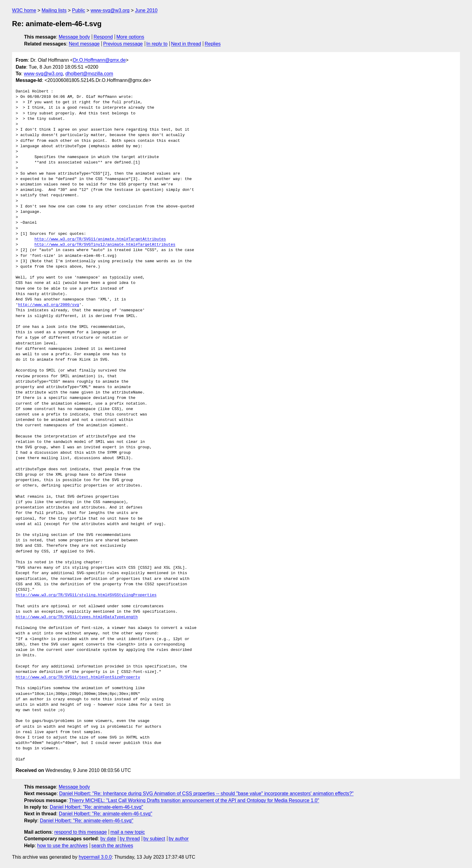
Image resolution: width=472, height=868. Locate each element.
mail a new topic (128, 832)
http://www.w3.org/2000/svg (49, 305)
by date (108, 839)
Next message (84, 44)
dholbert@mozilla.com (89, 74)
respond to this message (80, 832)
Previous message (123, 44)
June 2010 (146, 10)
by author (179, 839)
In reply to (157, 44)
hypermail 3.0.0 (95, 857)
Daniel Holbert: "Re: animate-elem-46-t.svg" (96, 807)
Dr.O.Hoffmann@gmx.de (99, 60)
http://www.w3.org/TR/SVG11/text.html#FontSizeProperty (78, 677)
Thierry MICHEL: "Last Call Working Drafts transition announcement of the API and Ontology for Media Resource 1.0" (194, 800)
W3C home (24, 10)
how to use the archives (63, 846)
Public (79, 10)
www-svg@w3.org (110, 10)
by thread (130, 839)
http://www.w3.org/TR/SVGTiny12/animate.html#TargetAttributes (105, 245)
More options (130, 37)
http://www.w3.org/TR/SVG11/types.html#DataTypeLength (77, 617)
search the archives (112, 846)
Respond (103, 37)
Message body (74, 37)
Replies (213, 44)
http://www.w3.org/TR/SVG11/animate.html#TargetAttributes (100, 239)
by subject (154, 839)
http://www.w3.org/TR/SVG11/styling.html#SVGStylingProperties (86, 595)
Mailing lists (54, 10)
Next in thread (186, 44)
